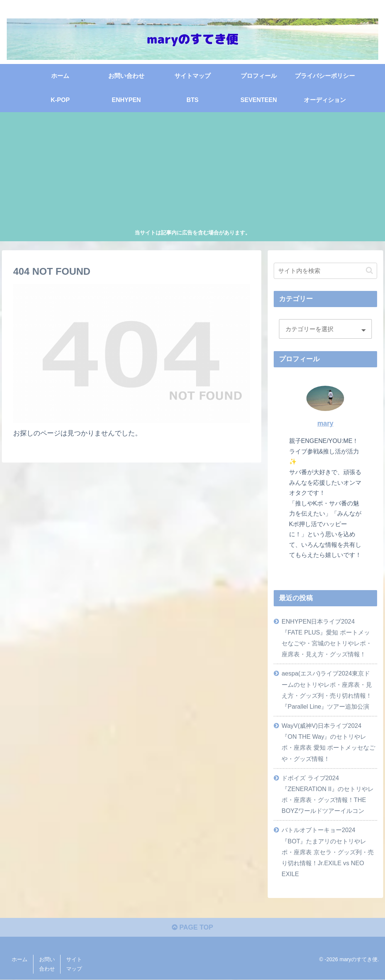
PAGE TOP (192, 928)
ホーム (20, 960)
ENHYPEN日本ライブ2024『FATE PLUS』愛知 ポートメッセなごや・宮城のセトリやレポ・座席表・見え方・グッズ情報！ (327, 637)
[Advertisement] (193, 172)
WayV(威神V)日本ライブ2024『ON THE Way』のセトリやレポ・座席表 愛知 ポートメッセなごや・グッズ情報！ (328, 742)
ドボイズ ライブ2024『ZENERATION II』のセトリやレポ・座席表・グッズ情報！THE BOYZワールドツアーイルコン (328, 794)
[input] (325, 270)
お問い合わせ (47, 964)
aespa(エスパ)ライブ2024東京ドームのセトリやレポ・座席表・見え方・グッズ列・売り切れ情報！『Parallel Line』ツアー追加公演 (327, 690)
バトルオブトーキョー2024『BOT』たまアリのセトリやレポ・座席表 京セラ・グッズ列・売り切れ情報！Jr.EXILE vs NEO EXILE (328, 852)
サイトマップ (74, 964)
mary (325, 423)
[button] (369, 270)
